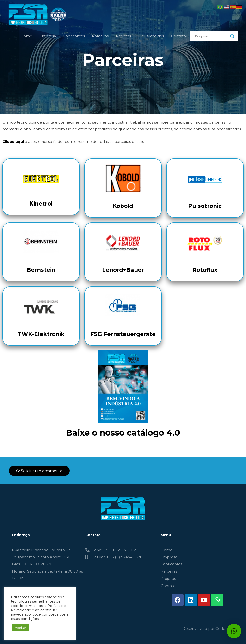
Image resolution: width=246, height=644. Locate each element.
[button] (234, 631)
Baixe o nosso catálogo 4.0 (123, 433)
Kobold (123, 206)
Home (26, 36)
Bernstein (41, 270)
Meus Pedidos (151, 36)
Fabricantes (74, 36)
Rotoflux (205, 270)
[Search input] (211, 36)
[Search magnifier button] (232, 36)
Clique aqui (13, 141)
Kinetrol (41, 204)
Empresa (48, 36)
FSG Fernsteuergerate (123, 334)
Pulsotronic (205, 206)
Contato (178, 36)
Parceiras (100, 36)
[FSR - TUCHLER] (38, 14)
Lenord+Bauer (123, 270)
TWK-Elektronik (41, 334)
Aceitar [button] (21, 628)
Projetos (123, 36)
